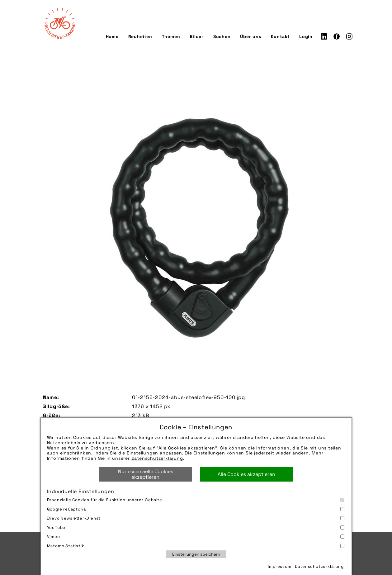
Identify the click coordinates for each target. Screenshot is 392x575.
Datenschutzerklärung (157, 458)
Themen (171, 36)
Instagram (349, 36)
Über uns (250, 36)
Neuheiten (140, 36)
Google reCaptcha (196, 509)
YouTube (196, 527)
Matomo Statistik (196, 546)
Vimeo (196, 537)
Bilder (197, 36)
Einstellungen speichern (196, 554)
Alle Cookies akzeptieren (246, 474)
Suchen (222, 36)
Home (112, 36)
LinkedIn (324, 36)
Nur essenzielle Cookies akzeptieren (146, 474)
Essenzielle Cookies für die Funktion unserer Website (196, 500)
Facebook (337, 36)
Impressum (279, 566)
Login (306, 36)
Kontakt (280, 36)
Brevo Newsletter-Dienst (196, 518)
